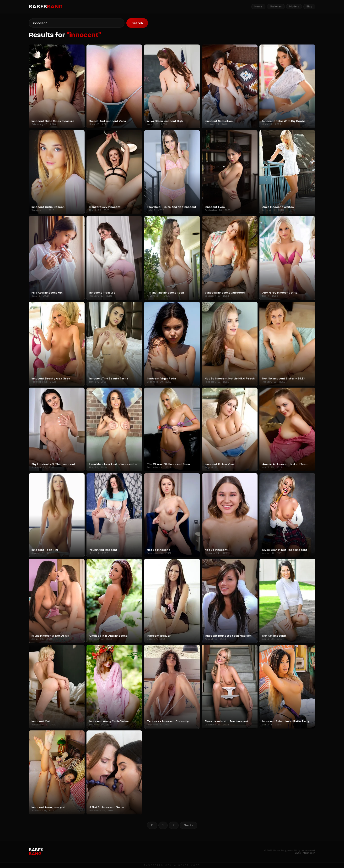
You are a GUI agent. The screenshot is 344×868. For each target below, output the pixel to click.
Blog (309, 6)
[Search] (77, 23)
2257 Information (305, 853)
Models (294, 6)
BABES (46, 7)
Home (258, 6)
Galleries (276, 6)
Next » (188, 825)
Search (137, 23)
